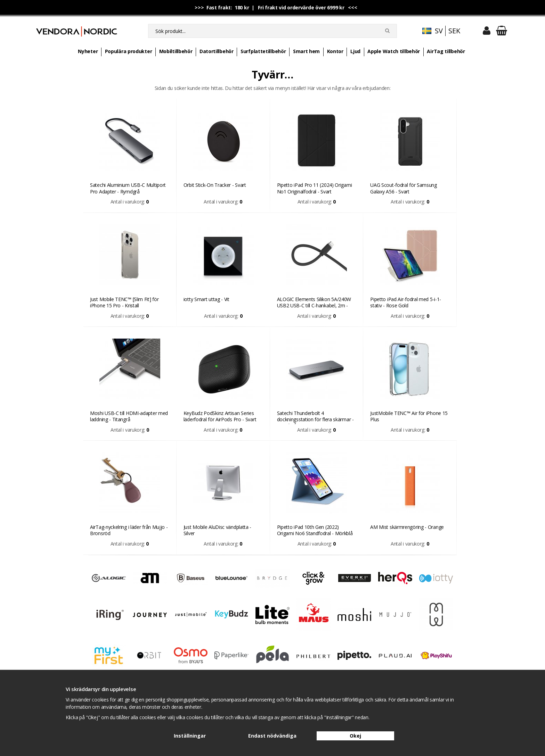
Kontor (335, 51)
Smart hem (306, 51)
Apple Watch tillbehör (394, 51)
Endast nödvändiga (272, 736)
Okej (355, 736)
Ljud (355, 51)
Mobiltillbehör (176, 51)
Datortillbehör (217, 51)
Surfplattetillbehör (263, 51)
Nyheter (88, 51)
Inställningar (190, 736)
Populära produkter (129, 51)
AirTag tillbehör (446, 51)
